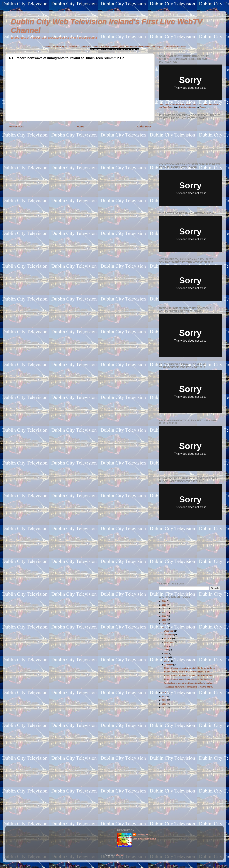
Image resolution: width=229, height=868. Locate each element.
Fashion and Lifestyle (90, 47)
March (168, 661)
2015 (165, 696)
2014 (165, 700)
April (167, 657)
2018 (165, 624)
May (167, 653)
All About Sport (60, 47)
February (169, 665)
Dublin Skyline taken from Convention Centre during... (189, 683)
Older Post (144, 126)
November (169, 635)
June (167, 650)
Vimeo (202, 107)
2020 (165, 616)
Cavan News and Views (175, 47)
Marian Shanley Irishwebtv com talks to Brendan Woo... (189, 676)
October (168, 638)
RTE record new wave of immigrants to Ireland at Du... (189, 687)
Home (81, 126)
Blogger (120, 855)
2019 (165, 620)
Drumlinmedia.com (187, 107)
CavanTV (47, 47)
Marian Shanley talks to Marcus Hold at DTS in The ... (188, 672)
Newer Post (16, 126)
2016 (165, 693)
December (169, 631)
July (167, 646)
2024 (165, 601)
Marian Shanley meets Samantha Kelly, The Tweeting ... (189, 679)
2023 (165, 605)
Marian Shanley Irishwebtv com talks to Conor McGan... (189, 668)
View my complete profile (144, 839)
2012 (165, 708)
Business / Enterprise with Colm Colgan (144, 47)
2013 (165, 704)
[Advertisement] (189, 551)
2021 (165, 612)
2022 (165, 609)
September (170, 642)
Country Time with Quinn (113, 47)
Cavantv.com (142, 834)
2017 (165, 627)
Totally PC (73, 47)
